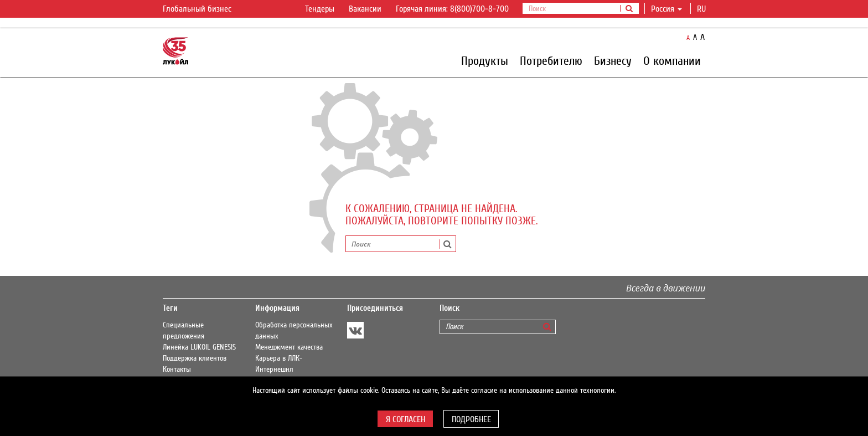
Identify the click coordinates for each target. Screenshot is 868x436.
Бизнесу (613, 60)
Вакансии (365, 9)
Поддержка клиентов (195, 358)
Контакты (177, 370)
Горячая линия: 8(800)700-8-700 (452, 9)
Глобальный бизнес (204, 9)
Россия (666, 9)
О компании (672, 60)
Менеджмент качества (289, 347)
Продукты (485, 60)
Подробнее (471, 419)
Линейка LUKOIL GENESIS (199, 347)
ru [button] (702, 9)
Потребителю (551, 60)
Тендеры (320, 9)
